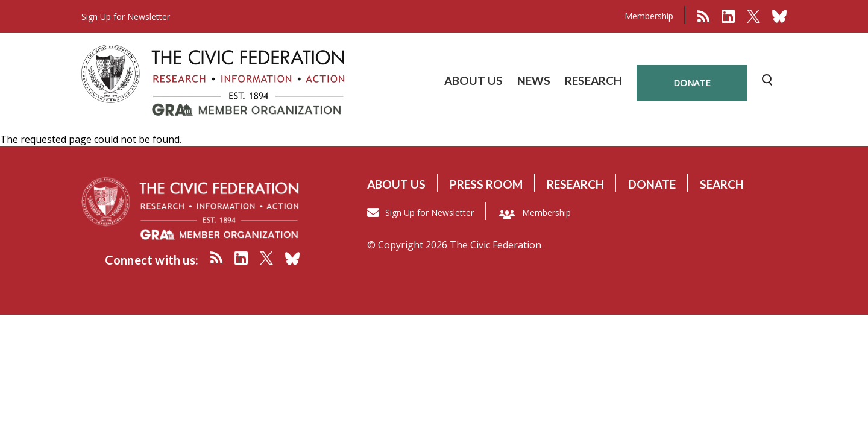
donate (692, 83)
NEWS (534, 80)
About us (396, 184)
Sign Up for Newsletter (429, 212)
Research (575, 184)
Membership (649, 16)
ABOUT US (473, 80)
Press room (486, 184)
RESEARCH (593, 80)
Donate (652, 184)
